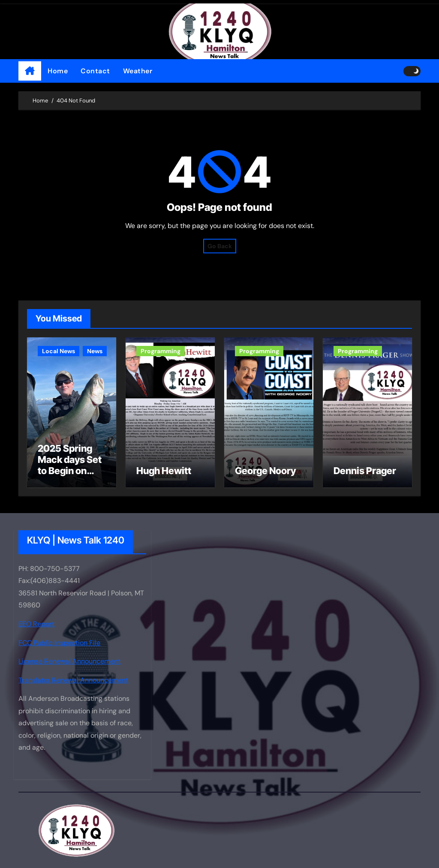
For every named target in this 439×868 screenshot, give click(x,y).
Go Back (220, 246)
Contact (95, 71)
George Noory (265, 471)
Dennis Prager (365, 471)
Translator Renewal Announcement (73, 680)
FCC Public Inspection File (59, 642)
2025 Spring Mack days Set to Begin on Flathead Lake (70, 465)
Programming (161, 351)
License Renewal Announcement (69, 661)
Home (58, 71)
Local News (59, 351)
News (95, 351)
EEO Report (36, 624)
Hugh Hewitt (164, 471)
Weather (138, 71)
